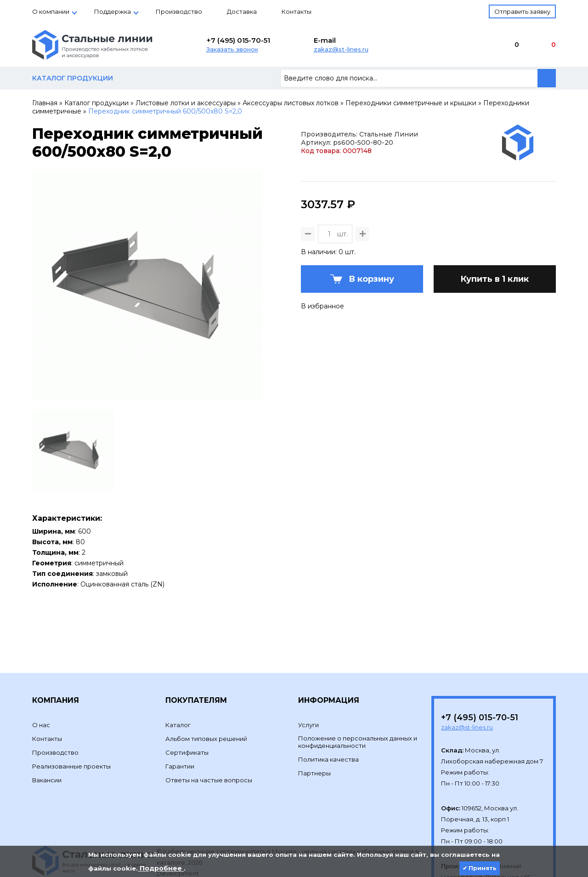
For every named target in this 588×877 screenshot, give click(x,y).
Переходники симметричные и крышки (411, 103)
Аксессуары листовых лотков (291, 103)
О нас (41, 680)
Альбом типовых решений (206, 694)
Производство (179, 11)
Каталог (178, 680)
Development (178, 828)
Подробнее (161, 868)
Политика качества (328, 714)
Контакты (297, 11)
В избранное (322, 351)
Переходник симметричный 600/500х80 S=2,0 (165, 111)
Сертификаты (187, 707)
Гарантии (180, 721)
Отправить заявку (522, 11)
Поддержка (113, 11)
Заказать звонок (232, 49)
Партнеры (314, 728)
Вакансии (47, 735)
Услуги (308, 680)
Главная (45, 103)
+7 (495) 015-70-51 (238, 40)
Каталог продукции (96, 103)
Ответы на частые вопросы (209, 735)
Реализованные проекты (71, 721)
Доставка (242, 11)
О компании (51, 11)
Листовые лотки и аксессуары (186, 103)
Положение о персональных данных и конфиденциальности (358, 697)
